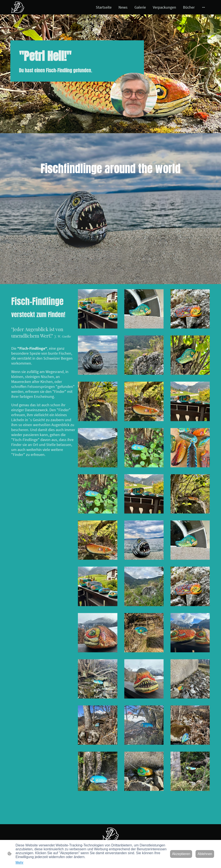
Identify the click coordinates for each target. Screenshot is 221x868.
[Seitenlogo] (18, 7)
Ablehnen (205, 854)
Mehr (19, 862)
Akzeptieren (181, 854)
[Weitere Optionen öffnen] (204, 7)
